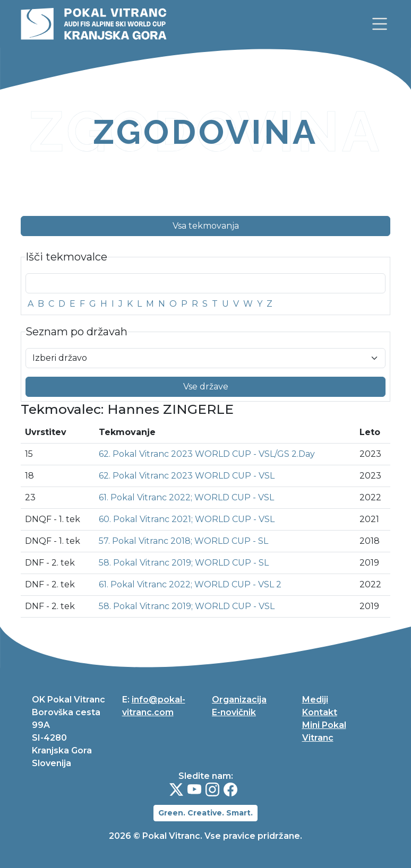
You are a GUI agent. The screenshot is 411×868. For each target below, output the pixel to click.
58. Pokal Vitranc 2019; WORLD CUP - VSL (187, 607)
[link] (380, 24)
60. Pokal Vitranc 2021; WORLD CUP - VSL (187, 520)
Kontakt (320, 712)
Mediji (315, 700)
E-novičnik (234, 712)
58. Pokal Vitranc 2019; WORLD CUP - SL (184, 563)
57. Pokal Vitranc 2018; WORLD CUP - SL (183, 541)
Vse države (206, 387)
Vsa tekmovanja (206, 226)
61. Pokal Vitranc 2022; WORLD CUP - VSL (186, 498)
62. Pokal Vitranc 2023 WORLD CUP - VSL (187, 476)
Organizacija (239, 700)
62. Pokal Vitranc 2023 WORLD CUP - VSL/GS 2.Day (207, 454)
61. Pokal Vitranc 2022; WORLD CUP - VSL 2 (190, 585)
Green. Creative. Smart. (206, 813)
